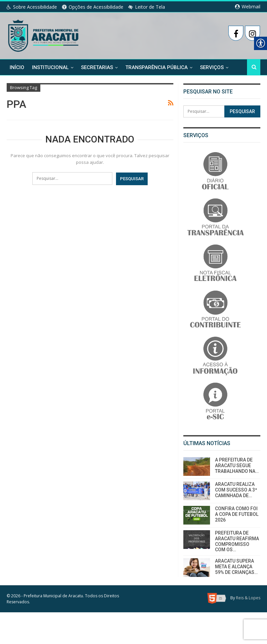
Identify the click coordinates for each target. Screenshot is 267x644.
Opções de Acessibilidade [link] (93, 7)
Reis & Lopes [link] (248, 598)
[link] (44, 34)
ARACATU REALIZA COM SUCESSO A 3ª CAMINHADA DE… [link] (236, 490)
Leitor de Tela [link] (147, 7)
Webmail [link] (248, 7)
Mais (206, 67)
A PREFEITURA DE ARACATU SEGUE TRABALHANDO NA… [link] (237, 465)
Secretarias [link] (97, 67)
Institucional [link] (50, 67)
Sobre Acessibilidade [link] (32, 7)
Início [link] (17, 67)
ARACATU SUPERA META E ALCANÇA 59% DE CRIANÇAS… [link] (236, 567)
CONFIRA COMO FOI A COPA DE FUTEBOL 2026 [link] (237, 514)
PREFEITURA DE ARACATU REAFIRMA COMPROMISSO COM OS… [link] (237, 541)
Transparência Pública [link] (156, 67)
